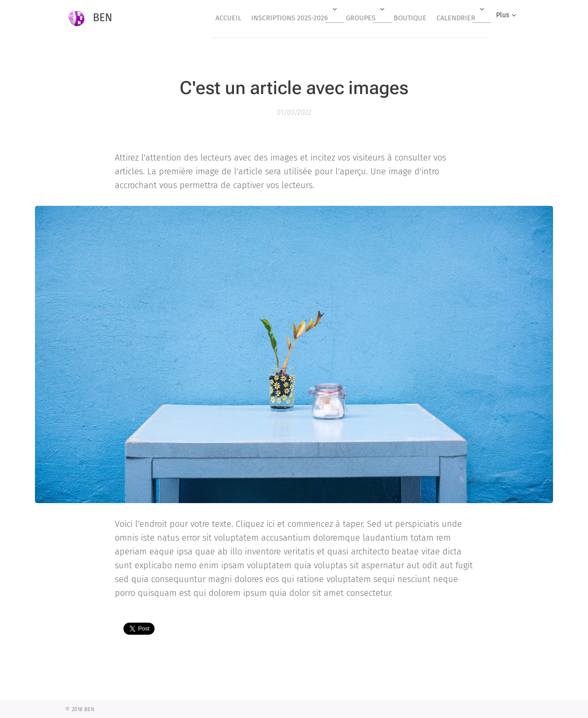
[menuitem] (209, 18)
